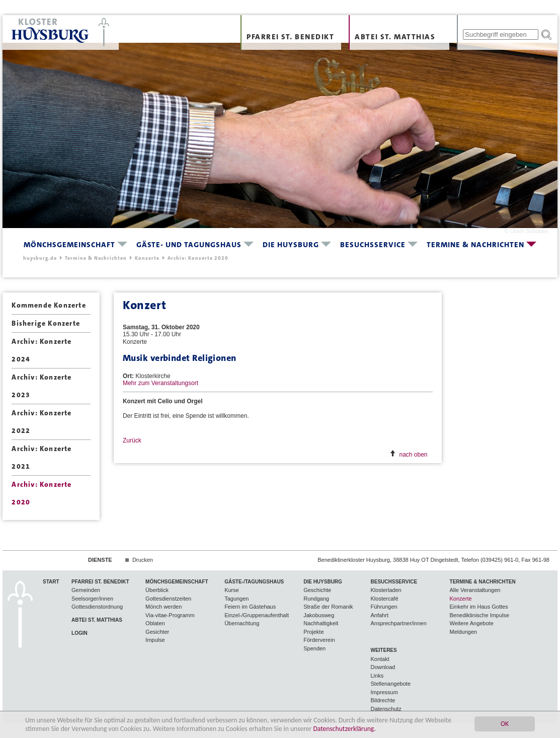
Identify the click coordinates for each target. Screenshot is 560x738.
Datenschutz (386, 709)
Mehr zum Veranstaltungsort (161, 383)
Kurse (232, 590)
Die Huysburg (291, 245)
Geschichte (317, 590)
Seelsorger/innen (92, 599)
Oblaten (155, 623)
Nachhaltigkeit (321, 623)
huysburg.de (40, 258)
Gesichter (157, 632)
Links (377, 676)
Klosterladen (386, 590)
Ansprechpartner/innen (398, 623)
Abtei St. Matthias (395, 37)
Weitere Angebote (472, 623)
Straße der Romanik (328, 607)
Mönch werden (164, 607)
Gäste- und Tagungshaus (189, 245)
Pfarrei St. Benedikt (290, 37)
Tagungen (236, 599)
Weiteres (383, 650)
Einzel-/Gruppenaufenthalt (257, 615)
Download (383, 667)
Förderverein (319, 640)
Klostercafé (384, 599)
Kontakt (380, 659)
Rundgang (316, 599)
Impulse (155, 640)
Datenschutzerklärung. (344, 729)
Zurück (132, 440)
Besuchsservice (373, 245)
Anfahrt (379, 615)
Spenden (314, 648)
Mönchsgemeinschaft (69, 245)
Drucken (143, 560)
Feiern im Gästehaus (250, 607)
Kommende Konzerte (49, 305)
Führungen (384, 607)
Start (51, 582)
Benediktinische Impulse (480, 615)
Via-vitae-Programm (170, 615)
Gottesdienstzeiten (168, 599)
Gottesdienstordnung (97, 607)
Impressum (384, 692)
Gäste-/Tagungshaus (254, 582)
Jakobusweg (319, 615)
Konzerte (147, 258)
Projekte (313, 632)
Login (79, 633)
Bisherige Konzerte (46, 323)
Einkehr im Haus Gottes (479, 607)
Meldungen (463, 632)
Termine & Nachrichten (475, 245)
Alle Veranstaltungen (475, 590)
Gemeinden (86, 590)
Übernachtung (242, 623)
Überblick (157, 590)
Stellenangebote (390, 684)
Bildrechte (383, 700)
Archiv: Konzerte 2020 (198, 258)
